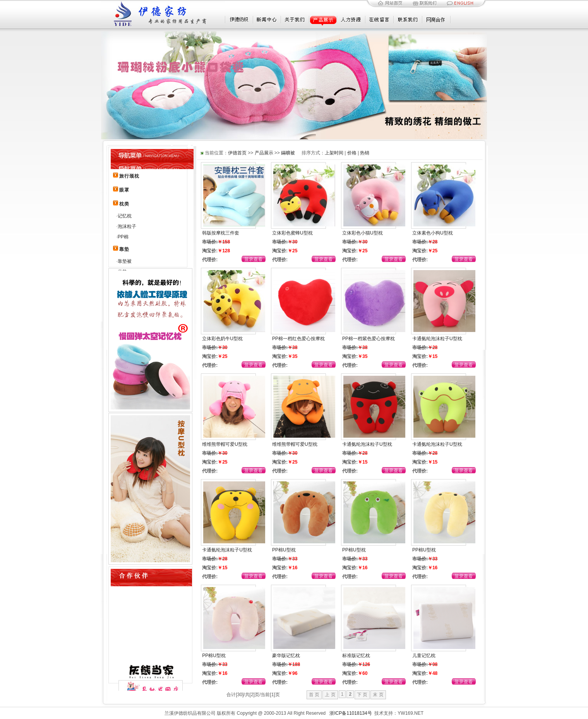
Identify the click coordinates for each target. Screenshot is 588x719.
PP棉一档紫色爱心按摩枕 (369, 339)
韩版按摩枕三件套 (221, 233)
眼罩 (124, 190)
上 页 (330, 695)
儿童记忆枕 (424, 656)
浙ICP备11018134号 (351, 713)
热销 (365, 153)
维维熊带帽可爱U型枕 (225, 444)
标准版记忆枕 (356, 656)
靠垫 (124, 249)
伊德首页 (237, 153)
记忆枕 (125, 216)
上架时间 (334, 153)
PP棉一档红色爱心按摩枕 (298, 339)
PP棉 (123, 237)
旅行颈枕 (129, 176)
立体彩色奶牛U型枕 (222, 339)
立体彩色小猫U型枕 (363, 233)
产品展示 (264, 153)
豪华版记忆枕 (286, 656)
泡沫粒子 (127, 226)
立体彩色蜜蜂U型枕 (292, 233)
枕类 (124, 204)
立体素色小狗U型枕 (433, 233)
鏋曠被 (288, 153)
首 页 (314, 695)
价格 (352, 153)
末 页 (378, 695)
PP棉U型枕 (284, 550)
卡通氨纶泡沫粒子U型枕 (437, 339)
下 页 (362, 695)
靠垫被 (125, 261)
